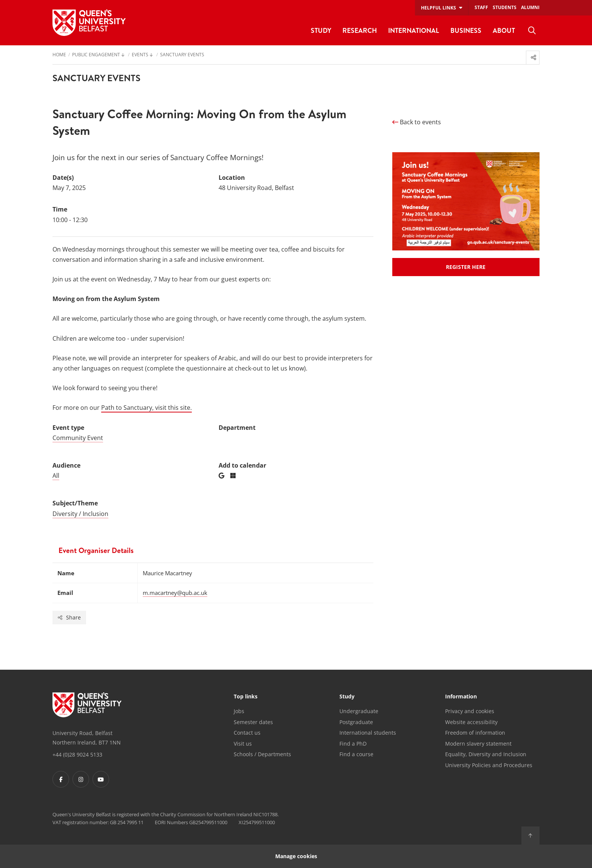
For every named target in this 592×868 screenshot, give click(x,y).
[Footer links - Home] (87, 705)
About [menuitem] (504, 30)
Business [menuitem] (466, 30)
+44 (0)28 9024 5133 (77, 754)
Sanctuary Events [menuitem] (182, 55)
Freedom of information (475, 733)
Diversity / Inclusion (80, 514)
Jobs (239, 711)
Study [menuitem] (321, 30)
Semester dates (253, 722)
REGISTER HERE (466, 267)
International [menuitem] (414, 30)
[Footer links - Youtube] (101, 779)
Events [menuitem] (140, 55)
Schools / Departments (262, 754)
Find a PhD (353, 744)
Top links (246, 697)
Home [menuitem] (59, 55)
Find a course (356, 754)
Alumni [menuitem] (530, 7)
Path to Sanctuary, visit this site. (146, 408)
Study (347, 697)
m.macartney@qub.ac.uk (175, 593)
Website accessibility (471, 722)
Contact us (247, 733)
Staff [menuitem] (481, 7)
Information (461, 697)
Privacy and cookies (470, 711)
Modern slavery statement (478, 744)
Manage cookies (296, 856)
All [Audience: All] (56, 476)
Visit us (243, 744)
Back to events (417, 122)
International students (368, 733)
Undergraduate (359, 711)
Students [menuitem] (505, 7)
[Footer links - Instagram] (81, 779)
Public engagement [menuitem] (96, 55)
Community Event (78, 438)
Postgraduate (356, 722)
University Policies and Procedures (489, 765)
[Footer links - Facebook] (61, 779)
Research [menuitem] (360, 30)
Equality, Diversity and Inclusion (486, 754)
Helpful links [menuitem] (439, 8)
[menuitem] (532, 31)
